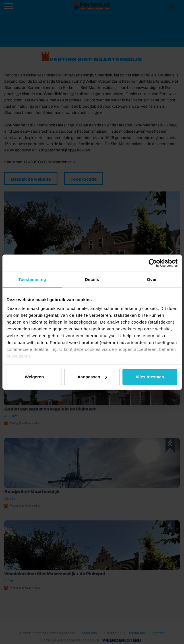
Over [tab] (152, 279)
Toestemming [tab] (32, 279)
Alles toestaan (150, 377)
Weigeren (34, 377)
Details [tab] (92, 279)
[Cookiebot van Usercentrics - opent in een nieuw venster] (153, 263)
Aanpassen (92, 377)
